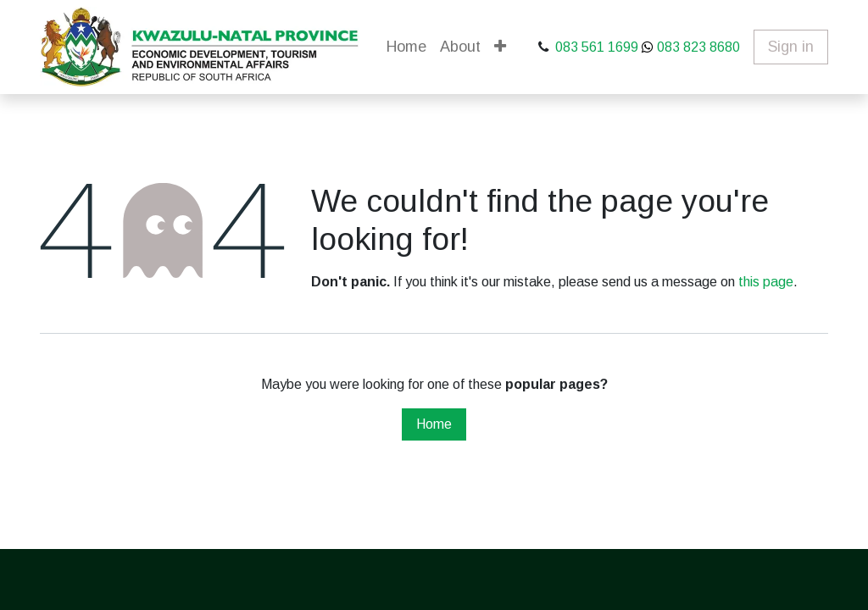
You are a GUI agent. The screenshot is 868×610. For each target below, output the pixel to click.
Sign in (791, 47)
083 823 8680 (697, 47)
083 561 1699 (597, 47)
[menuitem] (406, 47)
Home (434, 424)
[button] (500, 47)
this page (766, 282)
